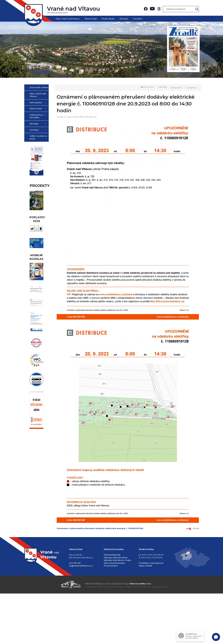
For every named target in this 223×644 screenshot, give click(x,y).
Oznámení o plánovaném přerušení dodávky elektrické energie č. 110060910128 (115, 486)
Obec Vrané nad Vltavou (68, 19)
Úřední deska (108, 19)
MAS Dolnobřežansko (114, 613)
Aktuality (124, 19)
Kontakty (138, 19)
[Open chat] (216, 637)
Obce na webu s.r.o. (141, 634)
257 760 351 (75, 613)
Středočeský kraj (112, 605)
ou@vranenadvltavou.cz (81, 616)
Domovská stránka (148, 87)
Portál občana (111, 616)
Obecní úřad (91, 19)
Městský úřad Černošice (116, 608)
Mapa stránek (145, 616)
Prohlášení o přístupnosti (151, 613)
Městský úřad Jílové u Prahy (117, 611)
